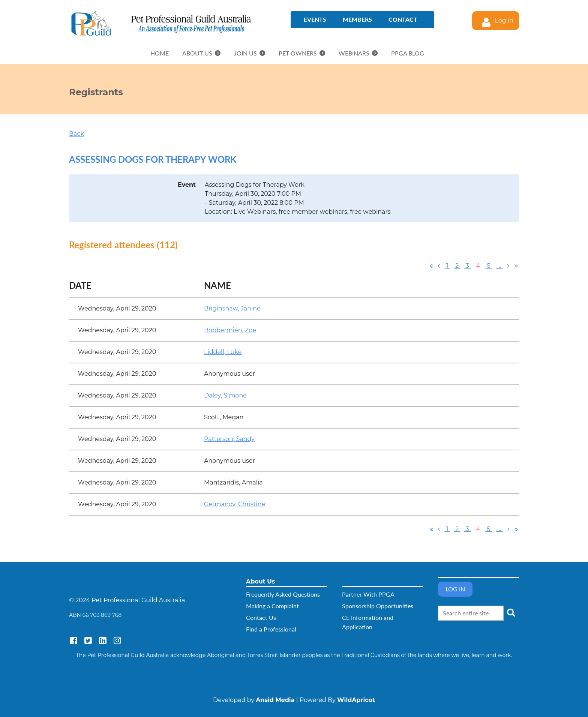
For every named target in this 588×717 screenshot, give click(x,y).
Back (76, 134)
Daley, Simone (225, 395)
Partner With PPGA (368, 594)
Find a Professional (271, 629)
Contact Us (261, 617)
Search (511, 612)
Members (357, 19)
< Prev (439, 266)
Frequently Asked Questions (283, 594)
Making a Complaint (272, 606)
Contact (403, 19)
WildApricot (356, 700)
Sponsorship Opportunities (378, 606)
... (499, 266)
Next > (508, 266)
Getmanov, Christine (235, 504)
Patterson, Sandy (229, 439)
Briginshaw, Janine (232, 308)
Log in (504, 20)
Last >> (516, 266)
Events (315, 19)
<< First (431, 266)
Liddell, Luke (223, 352)
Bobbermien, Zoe (230, 330)
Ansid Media (275, 700)
